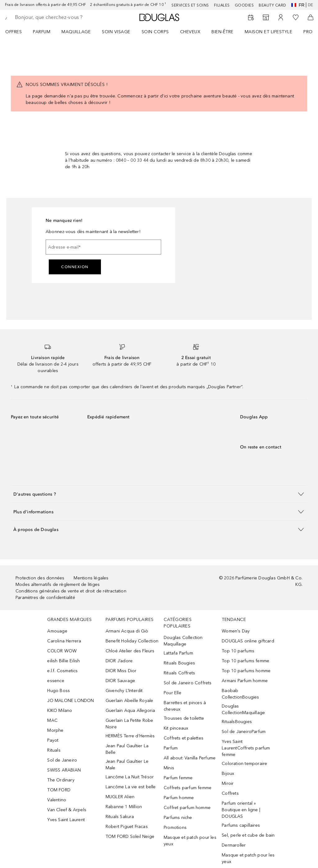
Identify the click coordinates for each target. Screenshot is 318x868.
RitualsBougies (237, 722)
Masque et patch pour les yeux (190, 841)
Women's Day (236, 631)
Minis (169, 768)
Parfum (42, 32)
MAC (52, 720)
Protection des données (40, 578)
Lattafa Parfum (178, 653)
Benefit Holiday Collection (132, 641)
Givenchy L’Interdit (124, 691)
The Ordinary (61, 780)
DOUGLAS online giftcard (248, 641)
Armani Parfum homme (245, 681)
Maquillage (76, 32)
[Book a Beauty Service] (251, 17)
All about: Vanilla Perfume (190, 758)
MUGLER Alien (120, 797)
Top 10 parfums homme (246, 671)
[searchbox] (59, 17)
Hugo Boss (59, 691)
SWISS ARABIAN (64, 770)
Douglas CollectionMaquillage (243, 709)
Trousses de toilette (184, 718)
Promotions (175, 828)
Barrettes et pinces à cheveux (185, 706)
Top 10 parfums (238, 651)
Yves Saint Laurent (66, 820)
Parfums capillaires (241, 825)
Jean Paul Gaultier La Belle (127, 749)
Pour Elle (173, 693)
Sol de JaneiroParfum (244, 732)
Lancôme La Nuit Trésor (130, 777)
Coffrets (230, 793)
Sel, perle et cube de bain (248, 835)
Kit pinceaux (176, 728)
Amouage (57, 631)
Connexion (75, 267)
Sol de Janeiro (62, 760)
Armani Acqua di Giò (127, 631)
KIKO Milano (60, 711)
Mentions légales (91, 578)
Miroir (228, 783)
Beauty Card (273, 5)
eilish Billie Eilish (64, 661)
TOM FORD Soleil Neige (130, 837)
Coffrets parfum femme (188, 788)
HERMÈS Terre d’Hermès (130, 736)
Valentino (57, 800)
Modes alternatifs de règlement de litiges (58, 585)
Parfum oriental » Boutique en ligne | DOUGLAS (241, 810)
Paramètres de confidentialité (45, 598)
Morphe (55, 730)
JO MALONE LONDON (70, 701)
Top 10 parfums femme (245, 661)
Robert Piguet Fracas (127, 827)
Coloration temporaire (244, 764)
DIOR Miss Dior (121, 671)
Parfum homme (179, 798)
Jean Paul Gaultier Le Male (127, 765)
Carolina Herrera (64, 641)
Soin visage (116, 32)
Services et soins (190, 5)
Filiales (222, 5)
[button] (159, 494)
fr (298, 5)
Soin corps (155, 32)
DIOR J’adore (119, 661)
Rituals (54, 750)
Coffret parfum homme (187, 808)
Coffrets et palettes (184, 738)
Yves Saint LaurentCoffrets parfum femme (246, 748)
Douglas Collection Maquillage (183, 641)
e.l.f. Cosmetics (62, 671)
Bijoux (228, 774)
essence (56, 681)
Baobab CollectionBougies (240, 694)
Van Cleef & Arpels (67, 810)
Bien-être (223, 32)
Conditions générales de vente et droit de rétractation (71, 591)
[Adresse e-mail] (103, 247)
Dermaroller (234, 845)
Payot (53, 740)
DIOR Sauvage (120, 681)
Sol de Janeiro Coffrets (188, 683)
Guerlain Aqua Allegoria (130, 711)
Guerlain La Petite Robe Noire (129, 724)
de (310, 5)
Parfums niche (178, 818)
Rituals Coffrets (179, 673)
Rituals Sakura (120, 817)
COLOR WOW (62, 651)
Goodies (244, 5)
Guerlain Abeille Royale (129, 701)
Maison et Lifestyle (269, 32)
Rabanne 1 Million (124, 807)
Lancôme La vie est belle (131, 787)
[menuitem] (18, 32)
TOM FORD (59, 790)
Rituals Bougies (179, 663)
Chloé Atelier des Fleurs (130, 651)
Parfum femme (178, 778)
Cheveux (190, 32)
